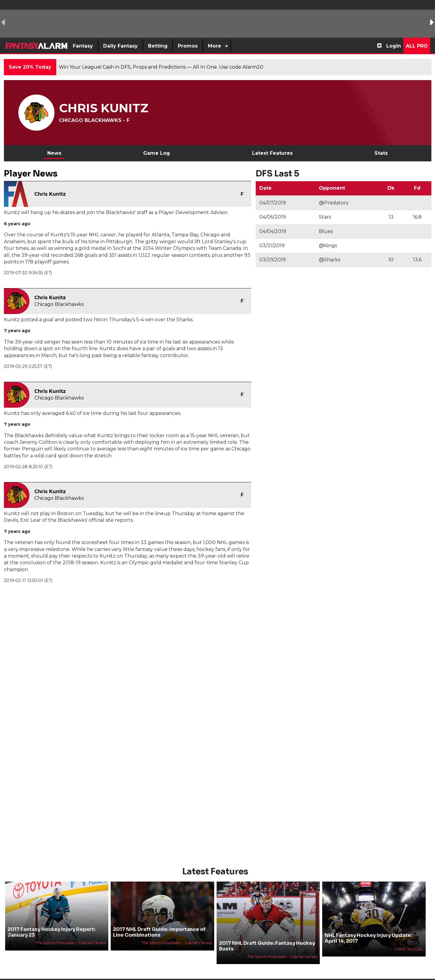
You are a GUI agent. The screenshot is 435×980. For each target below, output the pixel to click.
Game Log (157, 153)
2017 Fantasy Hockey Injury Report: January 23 (51, 922)
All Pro (417, 46)
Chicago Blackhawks (59, 304)
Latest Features (272, 153)
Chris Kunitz (50, 194)
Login (394, 46)
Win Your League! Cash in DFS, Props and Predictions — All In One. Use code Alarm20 (161, 67)
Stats (381, 153)
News (54, 153)
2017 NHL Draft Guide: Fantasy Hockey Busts (267, 936)
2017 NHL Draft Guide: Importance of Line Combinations (159, 922)
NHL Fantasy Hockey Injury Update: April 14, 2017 (368, 928)
